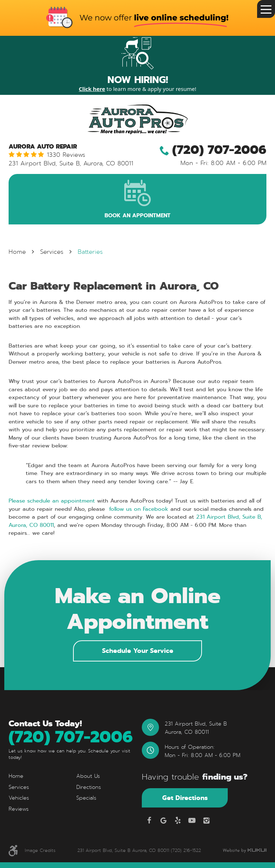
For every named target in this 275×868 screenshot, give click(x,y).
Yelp (178, 820)
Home (17, 252)
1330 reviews (66, 155)
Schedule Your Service (138, 651)
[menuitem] (37, 777)
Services (52, 252)
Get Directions (185, 798)
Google (163, 820)
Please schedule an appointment (52, 501)
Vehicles (19, 798)
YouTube (192, 820)
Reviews (19, 809)
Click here (92, 89)
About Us (88, 776)
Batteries (90, 252)
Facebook (149, 820)
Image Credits (40, 851)
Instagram (206, 820)
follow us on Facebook (138, 509)
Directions (89, 787)
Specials (86, 798)
